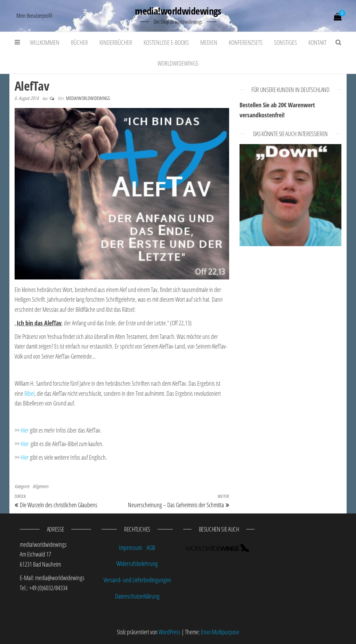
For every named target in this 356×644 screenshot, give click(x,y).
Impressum (130, 547)
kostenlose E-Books (166, 42)
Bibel (29, 393)
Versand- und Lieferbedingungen (137, 580)
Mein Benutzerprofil (34, 16)
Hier (25, 430)
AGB (151, 547)
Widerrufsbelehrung (137, 563)
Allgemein (41, 486)
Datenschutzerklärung (137, 596)
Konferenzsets (246, 42)
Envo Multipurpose (220, 632)
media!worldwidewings (178, 11)
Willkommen (45, 42)
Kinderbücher (116, 42)
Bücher (79, 42)
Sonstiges (285, 42)
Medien (209, 42)
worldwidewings (178, 63)
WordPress (169, 632)
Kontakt (317, 42)
